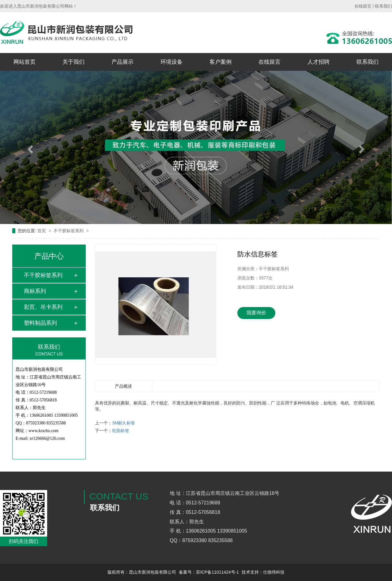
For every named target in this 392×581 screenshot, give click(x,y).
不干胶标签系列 (69, 231)
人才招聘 (318, 62)
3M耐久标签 (124, 423)
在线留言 (363, 6)
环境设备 (171, 62)
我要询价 (256, 313)
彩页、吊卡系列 (43, 307)
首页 (42, 231)
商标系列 (35, 291)
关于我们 (73, 62)
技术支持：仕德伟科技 (263, 572)
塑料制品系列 (40, 323)
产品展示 (123, 62)
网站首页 (24, 62)
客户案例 (221, 62)
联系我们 (383, 6)
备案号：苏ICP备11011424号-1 (209, 572)
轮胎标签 (121, 431)
